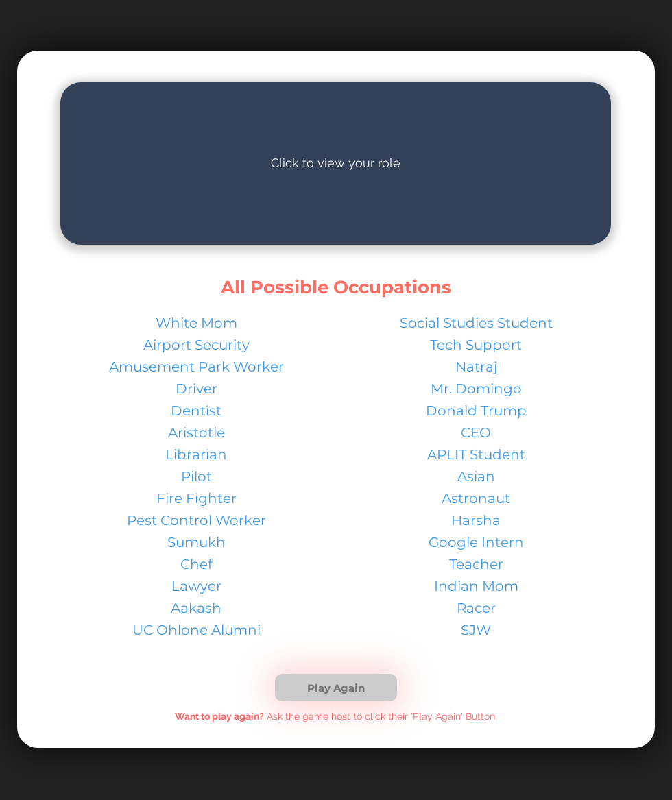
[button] (336, 688)
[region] (336, 163)
